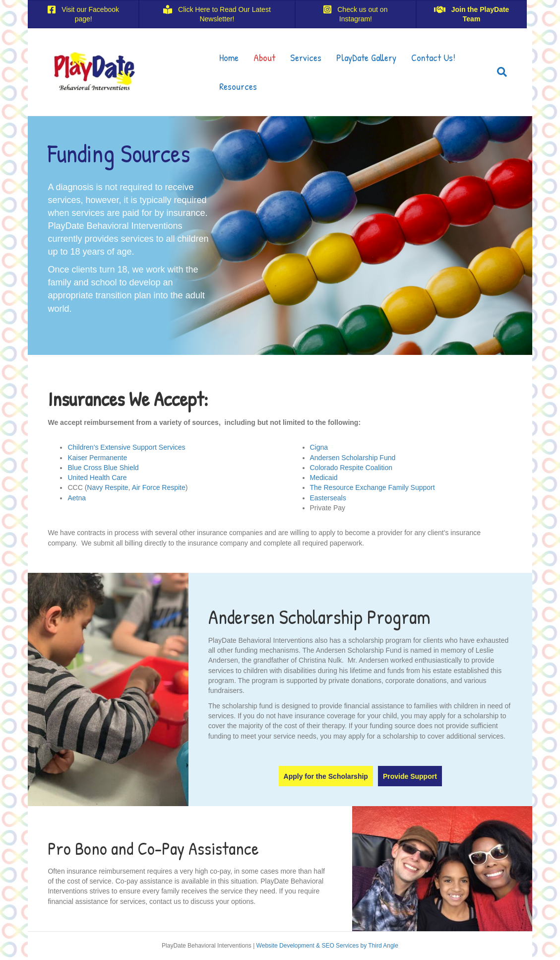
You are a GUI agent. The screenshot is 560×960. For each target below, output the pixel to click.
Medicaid (324, 478)
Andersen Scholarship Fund (353, 458)
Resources (238, 86)
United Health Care (97, 478)
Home (229, 57)
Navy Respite (107, 487)
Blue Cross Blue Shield (103, 468)
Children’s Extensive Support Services (126, 447)
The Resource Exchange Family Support (373, 487)
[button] (326, 776)
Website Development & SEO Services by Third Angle (327, 946)
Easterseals (328, 498)
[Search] (498, 72)
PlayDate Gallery (366, 57)
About (264, 57)
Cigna (319, 447)
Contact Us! (433, 57)
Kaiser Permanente (97, 458)
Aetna (77, 498)
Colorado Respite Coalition (351, 468)
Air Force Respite (159, 487)
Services (306, 57)
